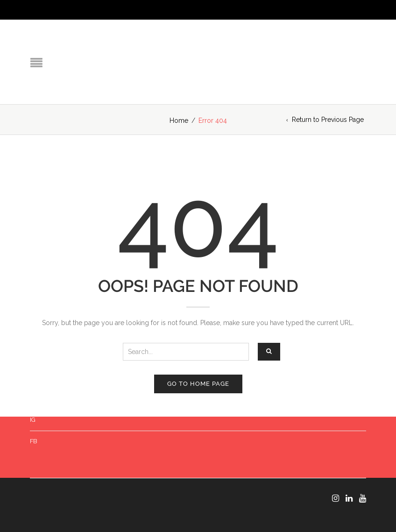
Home (179, 121)
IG (33, 420)
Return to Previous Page (328, 120)
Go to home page (198, 384)
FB (34, 441)
